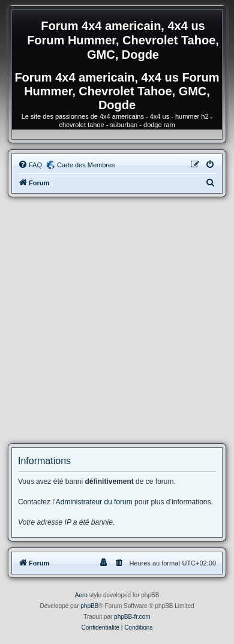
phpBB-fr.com (132, 617)
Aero (81, 595)
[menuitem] (30, 165)
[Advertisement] (117, 320)
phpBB (89, 606)
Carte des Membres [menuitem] (86, 165)
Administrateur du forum (94, 502)
